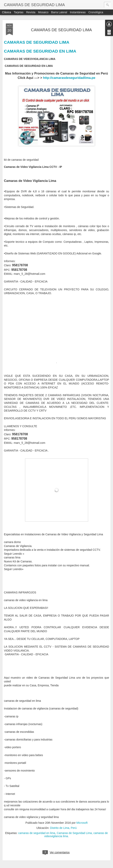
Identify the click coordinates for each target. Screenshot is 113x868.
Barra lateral (59, 12)
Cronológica (96, 12)
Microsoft (82, 823)
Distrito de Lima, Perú (63, 828)
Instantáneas (78, 12)
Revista (31, 12)
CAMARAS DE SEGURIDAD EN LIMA (40, 51)
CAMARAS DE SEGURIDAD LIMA (61, 30)
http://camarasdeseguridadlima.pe (69, 78)
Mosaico (43, 12)
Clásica (7, 12)
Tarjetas (19, 12)
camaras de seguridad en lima (37, 833)
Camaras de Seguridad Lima (74, 833)
